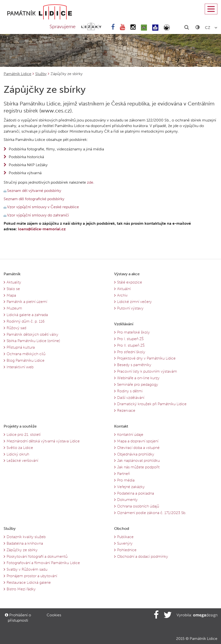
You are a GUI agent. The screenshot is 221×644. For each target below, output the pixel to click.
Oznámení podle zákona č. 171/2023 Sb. (152, 513)
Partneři (123, 474)
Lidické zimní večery (134, 302)
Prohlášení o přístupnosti (18, 618)
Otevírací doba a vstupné (138, 448)
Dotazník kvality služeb (26, 537)
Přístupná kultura (21, 347)
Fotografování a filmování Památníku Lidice (43, 563)
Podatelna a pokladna (136, 493)
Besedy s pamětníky (134, 365)
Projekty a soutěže (20, 426)
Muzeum (14, 308)
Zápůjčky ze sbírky (22, 550)
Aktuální (124, 289)
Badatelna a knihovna (25, 543)
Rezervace (126, 410)
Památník (12, 274)
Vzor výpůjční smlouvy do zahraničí (36, 215)
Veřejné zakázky (131, 487)
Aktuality (14, 282)
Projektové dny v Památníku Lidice (146, 358)
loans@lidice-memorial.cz (42, 229)
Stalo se (13, 289)
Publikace (125, 537)
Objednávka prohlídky (136, 454)
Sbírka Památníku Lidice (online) (33, 341)
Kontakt (121, 426)
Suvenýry (125, 543)
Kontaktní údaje (130, 434)
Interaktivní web (20, 367)
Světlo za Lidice (20, 448)
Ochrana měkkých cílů (26, 354)
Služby (41, 74)
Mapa (11, 295)
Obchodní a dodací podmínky (143, 556)
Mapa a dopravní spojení (138, 441)
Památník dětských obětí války (32, 334)
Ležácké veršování (22, 460)
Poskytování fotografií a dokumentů (37, 556)
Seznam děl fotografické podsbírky (34, 199)
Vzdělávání (124, 324)
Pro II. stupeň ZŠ (131, 345)
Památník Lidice (17, 74)
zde (90, 182)
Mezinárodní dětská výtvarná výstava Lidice (43, 441)
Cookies (54, 615)
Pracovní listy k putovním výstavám (147, 371)
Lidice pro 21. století (24, 434)
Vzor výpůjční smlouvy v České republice (41, 207)
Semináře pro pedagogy (138, 384)
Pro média (126, 480)
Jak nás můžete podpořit (138, 467)
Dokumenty (127, 500)
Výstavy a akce (127, 274)
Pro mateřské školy (133, 332)
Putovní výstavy (130, 308)
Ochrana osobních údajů (138, 506)
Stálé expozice (130, 282)
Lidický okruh (18, 454)
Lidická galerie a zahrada (27, 315)
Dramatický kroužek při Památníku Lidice (152, 404)
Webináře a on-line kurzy (138, 378)
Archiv (122, 295)
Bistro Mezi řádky (21, 589)
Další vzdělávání (131, 398)
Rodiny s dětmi (130, 391)
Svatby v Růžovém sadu (27, 569)
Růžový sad (16, 328)
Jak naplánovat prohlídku (138, 460)
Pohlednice (127, 550)
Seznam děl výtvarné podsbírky (32, 191)
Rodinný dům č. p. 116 (25, 321)
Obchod (122, 528)
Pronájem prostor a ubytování (32, 576)
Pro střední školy (131, 352)
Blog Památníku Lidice (25, 360)
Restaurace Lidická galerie (29, 582)
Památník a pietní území (27, 302)
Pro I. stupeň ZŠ (130, 339)
